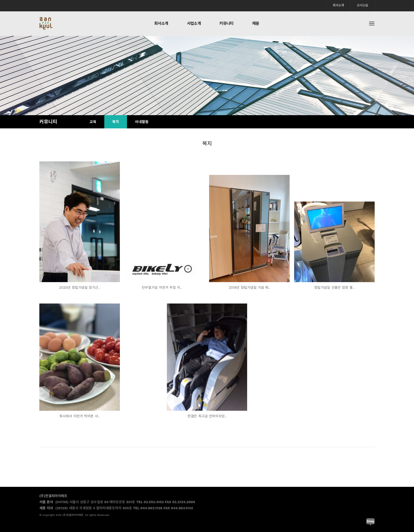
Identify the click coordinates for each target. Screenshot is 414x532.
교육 (93, 122)
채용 (256, 24)
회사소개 (338, 5)
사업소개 (194, 24)
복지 (116, 122)
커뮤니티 (227, 24)
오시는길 (362, 5)
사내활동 (142, 122)
